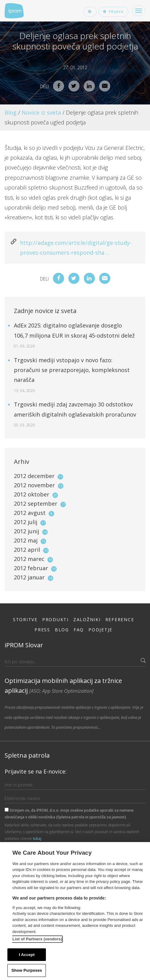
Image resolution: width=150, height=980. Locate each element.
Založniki (87, 619)
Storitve (25, 619)
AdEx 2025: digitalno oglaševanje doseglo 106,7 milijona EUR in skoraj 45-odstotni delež (74, 335)
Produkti (55, 619)
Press (42, 630)
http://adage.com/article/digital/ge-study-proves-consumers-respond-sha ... (76, 248)
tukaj (37, 839)
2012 (39, 476)
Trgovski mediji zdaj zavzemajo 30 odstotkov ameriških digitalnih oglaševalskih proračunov (75, 414)
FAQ (79, 630)
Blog (11, 112)
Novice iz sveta (41, 112)
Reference (120, 619)
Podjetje (100, 630)
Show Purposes (27, 970)
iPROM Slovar (24, 645)
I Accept (27, 955)
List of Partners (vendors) (37, 939)
